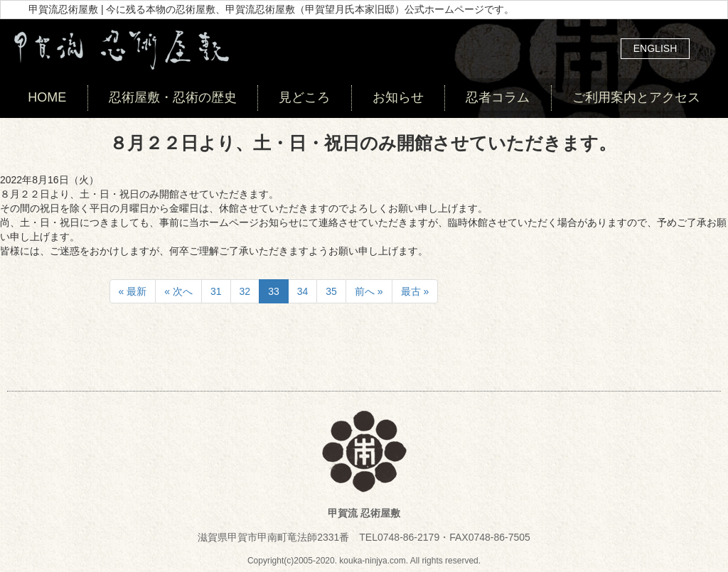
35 (331, 291)
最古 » (415, 291)
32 (245, 291)
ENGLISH (655, 48)
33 (274, 291)
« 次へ (178, 291)
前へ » (369, 291)
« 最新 (133, 291)
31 (216, 291)
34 (303, 291)
